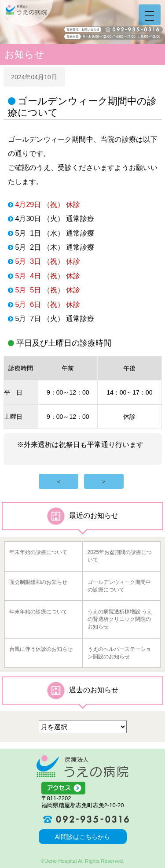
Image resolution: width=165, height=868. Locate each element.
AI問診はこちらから (82, 837)
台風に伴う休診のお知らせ (41, 649)
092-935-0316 (83, 819)
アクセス (83, 788)
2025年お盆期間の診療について (120, 556)
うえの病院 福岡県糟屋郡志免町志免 (26, 13)
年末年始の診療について (38, 552)
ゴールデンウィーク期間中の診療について (119, 586)
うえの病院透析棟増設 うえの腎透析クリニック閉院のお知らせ (120, 619)
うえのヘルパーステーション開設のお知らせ (119, 653)
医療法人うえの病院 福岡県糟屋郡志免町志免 (82, 766)
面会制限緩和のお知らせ (38, 582)
